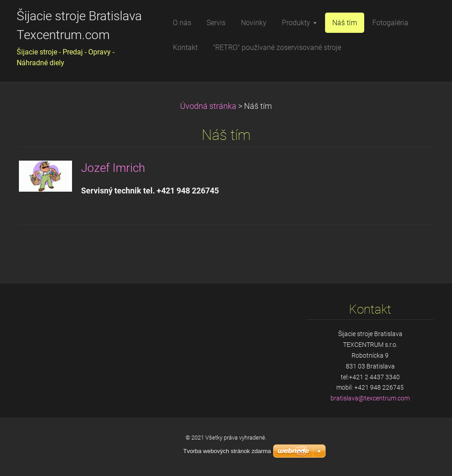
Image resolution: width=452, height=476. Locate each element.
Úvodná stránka (208, 106)
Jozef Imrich (113, 168)
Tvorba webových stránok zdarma (227, 451)
